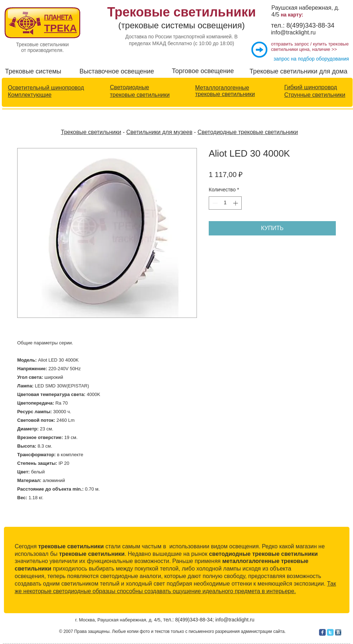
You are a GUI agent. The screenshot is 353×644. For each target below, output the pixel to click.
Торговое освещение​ (203, 71)
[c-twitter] (330, 632)
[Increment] (236, 203)
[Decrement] (214, 203)
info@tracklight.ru (293, 32)
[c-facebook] (322, 632)
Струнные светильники (315, 95)
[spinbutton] (225, 203)
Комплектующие (30, 95)
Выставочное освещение (117, 71)
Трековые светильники (91, 132)
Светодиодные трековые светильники (248, 132)
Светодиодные (129, 87)
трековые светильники (140, 95)
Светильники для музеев (159, 132)
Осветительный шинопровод (46, 88)
